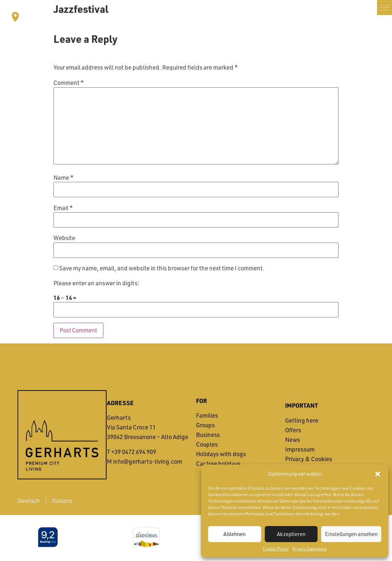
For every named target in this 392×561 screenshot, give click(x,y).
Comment (69, 83)
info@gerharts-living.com (148, 461)
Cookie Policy (276, 549)
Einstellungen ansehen (351, 534)
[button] (378, 474)
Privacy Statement (310, 549)
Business (208, 435)
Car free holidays (218, 463)
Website (64, 238)
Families (207, 416)
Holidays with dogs (221, 454)
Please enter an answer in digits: (96, 283)
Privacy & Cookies (309, 459)
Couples (207, 445)
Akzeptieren (291, 534)
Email (63, 208)
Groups (205, 425)
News (293, 440)
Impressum (300, 449)
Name (63, 178)
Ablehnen (234, 534)
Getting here (302, 420)
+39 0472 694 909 (134, 452)
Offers (293, 430)
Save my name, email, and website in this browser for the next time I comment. (162, 268)
